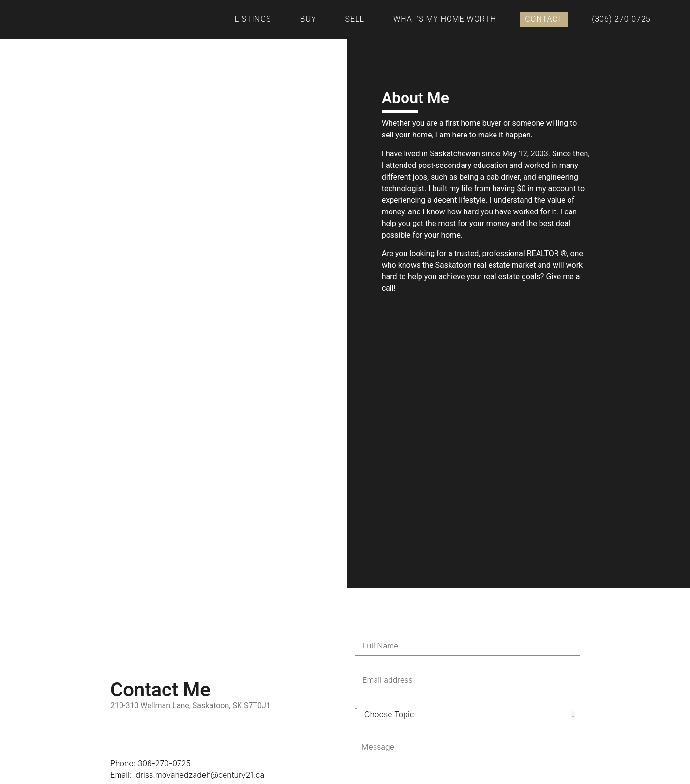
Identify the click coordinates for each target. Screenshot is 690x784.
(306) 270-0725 (621, 19)
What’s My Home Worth (445, 19)
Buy (308, 19)
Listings (253, 19)
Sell (355, 19)
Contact (544, 19)
